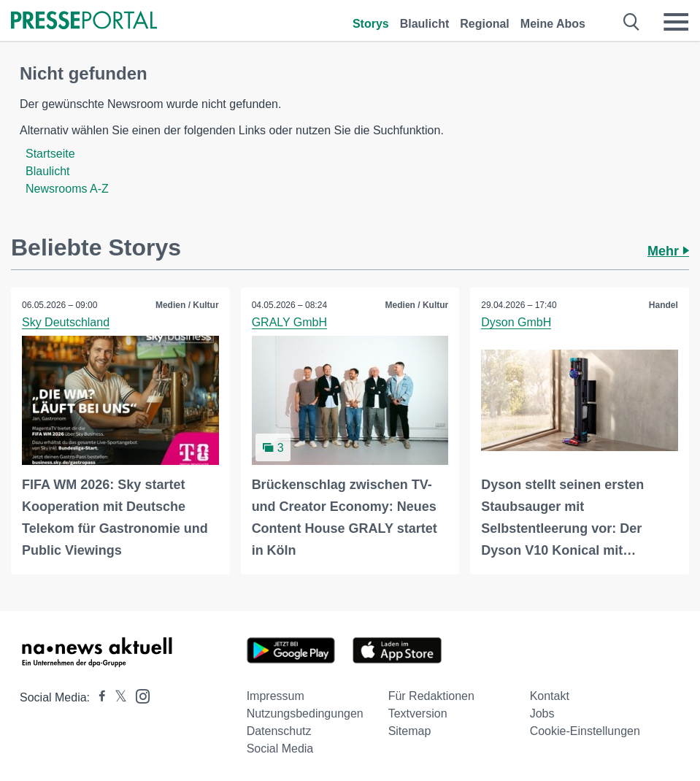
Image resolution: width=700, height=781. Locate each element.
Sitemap (410, 731)
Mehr (668, 251)
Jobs (542, 713)
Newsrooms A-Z (67, 189)
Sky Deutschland (66, 322)
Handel (664, 305)
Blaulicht (425, 24)
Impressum (276, 696)
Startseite (50, 154)
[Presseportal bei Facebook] (98, 697)
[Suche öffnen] (632, 22)
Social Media (280, 749)
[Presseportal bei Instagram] (138, 695)
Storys (371, 24)
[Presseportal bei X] (116, 697)
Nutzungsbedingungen (305, 713)
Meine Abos (553, 24)
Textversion (418, 713)
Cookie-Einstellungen (585, 731)
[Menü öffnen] (676, 22)
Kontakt (550, 696)
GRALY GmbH (289, 322)
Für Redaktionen (431, 696)
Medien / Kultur (187, 305)
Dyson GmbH (516, 322)
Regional (485, 24)
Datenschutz (279, 731)
